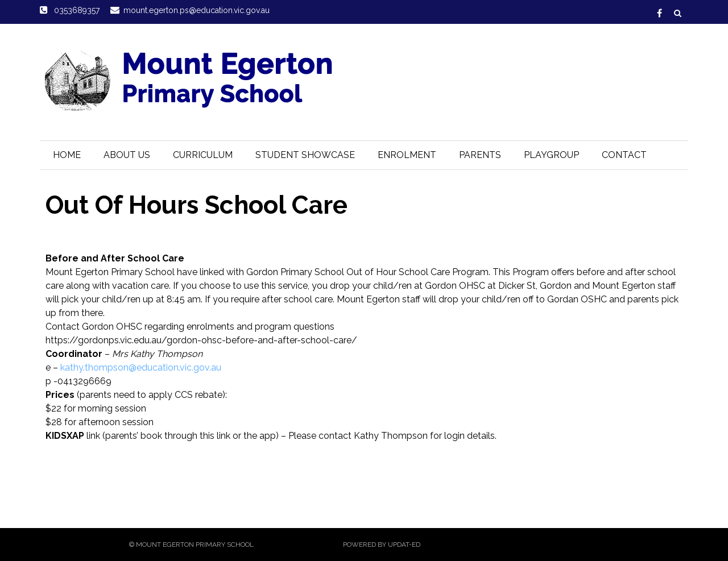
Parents (480, 155)
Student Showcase (305, 155)
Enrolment (407, 155)
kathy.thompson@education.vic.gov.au (141, 367)
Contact (624, 155)
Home (67, 155)
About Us (127, 155)
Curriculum (203, 155)
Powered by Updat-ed (382, 545)
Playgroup (551, 155)
